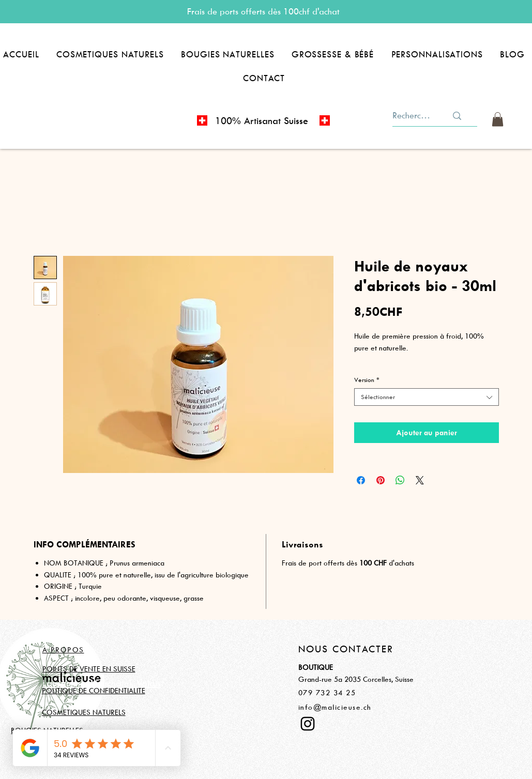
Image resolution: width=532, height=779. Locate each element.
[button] (110, 54)
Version (367, 380)
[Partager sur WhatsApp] (400, 480)
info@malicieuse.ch (335, 707)
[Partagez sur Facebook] (361, 480)
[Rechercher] (412, 116)
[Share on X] (420, 480)
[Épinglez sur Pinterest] (381, 480)
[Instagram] (308, 724)
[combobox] (427, 397)
